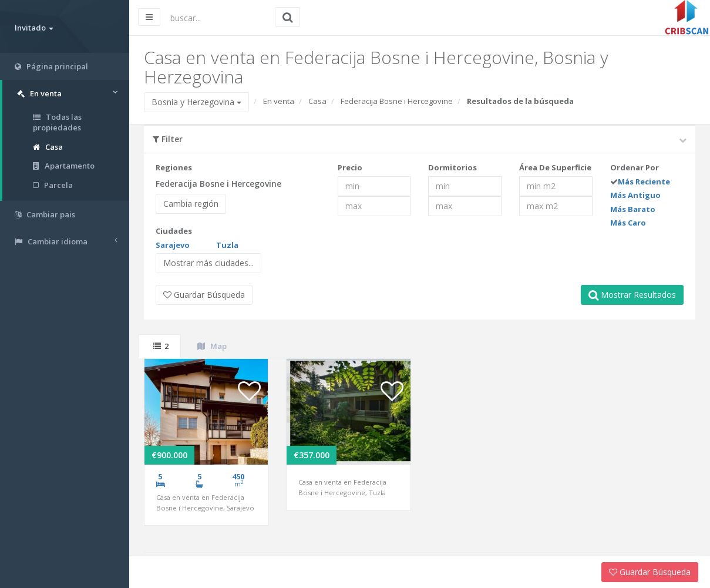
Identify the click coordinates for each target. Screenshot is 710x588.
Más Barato (633, 209)
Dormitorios (452, 167)
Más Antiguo (635, 195)
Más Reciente (644, 182)
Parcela (53, 185)
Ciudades (174, 231)
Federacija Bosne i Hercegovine (397, 101)
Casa (48, 147)
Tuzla (227, 245)
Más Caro (628, 223)
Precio (350, 167)
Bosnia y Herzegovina (196, 102)
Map (212, 346)
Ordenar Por (635, 167)
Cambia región (191, 204)
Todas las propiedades (57, 122)
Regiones (174, 167)
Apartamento (64, 166)
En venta (279, 101)
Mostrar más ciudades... (208, 263)
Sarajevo (173, 245)
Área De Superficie (555, 167)
